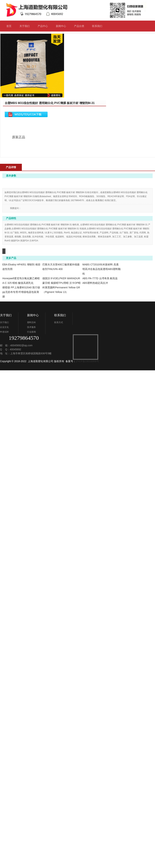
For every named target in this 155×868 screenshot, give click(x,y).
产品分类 (81, 26)
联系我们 (99, 26)
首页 (9, 26)
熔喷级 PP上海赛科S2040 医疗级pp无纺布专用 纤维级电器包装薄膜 (101, 764)
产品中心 (43, 26)
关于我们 (26, 26)
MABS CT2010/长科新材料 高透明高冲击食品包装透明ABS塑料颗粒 (102, 649)
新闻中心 (62, 26)
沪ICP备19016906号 (87, 859)
